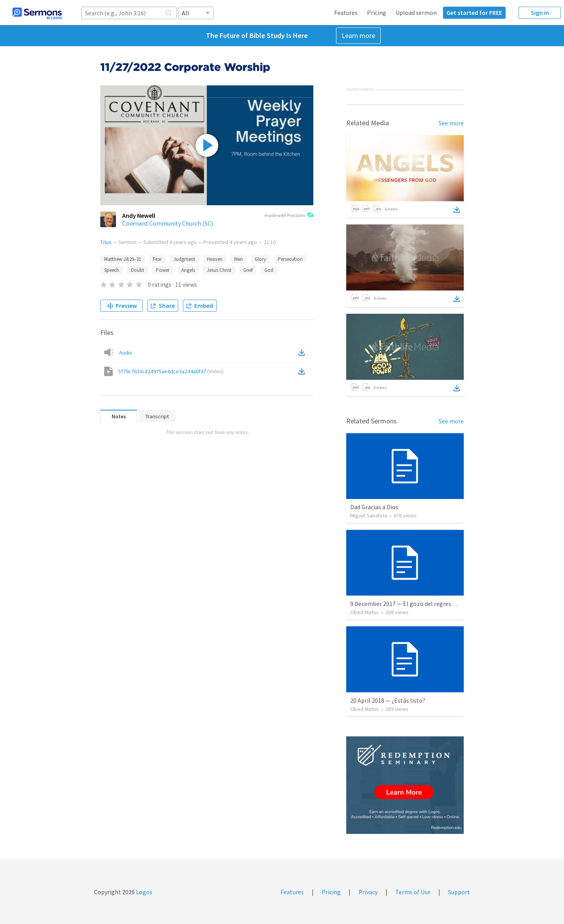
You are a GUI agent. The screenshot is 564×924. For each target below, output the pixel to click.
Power (163, 270)
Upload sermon (416, 13)
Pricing (377, 13)
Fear (157, 259)
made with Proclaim (289, 216)
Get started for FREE (474, 13)
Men (239, 259)
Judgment (184, 259)
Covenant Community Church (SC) (168, 223)
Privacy (368, 892)
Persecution (290, 259)
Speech (112, 270)
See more (451, 123)
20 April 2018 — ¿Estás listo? (388, 700)
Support (459, 892)
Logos (144, 892)
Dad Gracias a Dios (374, 507)
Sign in (540, 13)
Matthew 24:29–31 (123, 259)
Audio (126, 353)
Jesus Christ (219, 270)
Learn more (358, 35)
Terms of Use (413, 892)
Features (346, 13)
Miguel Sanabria (369, 515)
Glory (260, 259)
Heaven (215, 259)
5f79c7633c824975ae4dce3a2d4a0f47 (171, 371)
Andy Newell (139, 215)
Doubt (137, 270)
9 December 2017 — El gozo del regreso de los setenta (422, 604)
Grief (248, 270)
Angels (188, 270)
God (269, 270)
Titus (106, 242)
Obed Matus (364, 612)
